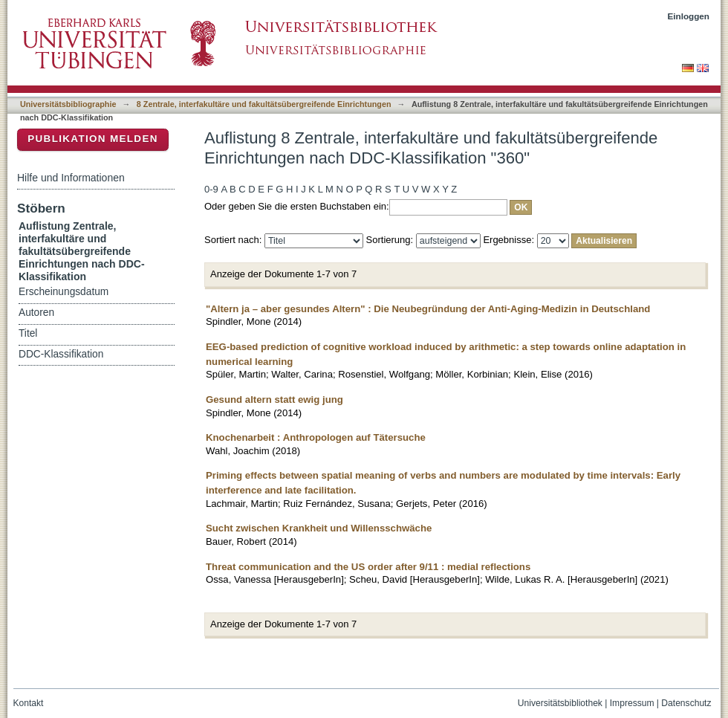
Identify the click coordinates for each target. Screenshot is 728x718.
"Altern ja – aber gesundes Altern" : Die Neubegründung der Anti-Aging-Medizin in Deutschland (428, 309)
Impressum (632, 703)
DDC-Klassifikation (61, 354)
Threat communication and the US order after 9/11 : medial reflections (368, 567)
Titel (28, 333)
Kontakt (29, 703)
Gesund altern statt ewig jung (274, 400)
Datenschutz (686, 703)
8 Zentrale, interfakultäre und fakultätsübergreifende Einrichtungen (264, 104)
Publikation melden (93, 139)
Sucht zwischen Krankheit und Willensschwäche (319, 528)
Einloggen (689, 16)
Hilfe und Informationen (71, 178)
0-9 (211, 189)
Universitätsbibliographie (68, 104)
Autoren (36, 313)
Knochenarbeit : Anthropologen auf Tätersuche (316, 437)
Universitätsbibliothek (560, 703)
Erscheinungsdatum (64, 292)
